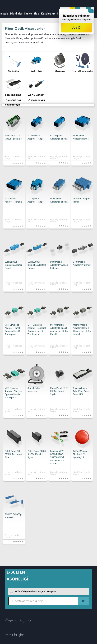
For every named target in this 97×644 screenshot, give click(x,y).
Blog (36, 14)
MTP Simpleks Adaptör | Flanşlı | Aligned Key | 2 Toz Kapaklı (59, 330)
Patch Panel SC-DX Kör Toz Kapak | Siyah (14, 454)
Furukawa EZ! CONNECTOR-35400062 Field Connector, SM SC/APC (58, 457)
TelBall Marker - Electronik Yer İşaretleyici (81, 454)
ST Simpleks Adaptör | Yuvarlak (82, 263)
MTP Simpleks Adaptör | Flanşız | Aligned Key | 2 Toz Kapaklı (82, 330)
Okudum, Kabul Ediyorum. (34, 592)
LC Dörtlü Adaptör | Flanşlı (82, 200)
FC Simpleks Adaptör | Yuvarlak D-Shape (59, 265)
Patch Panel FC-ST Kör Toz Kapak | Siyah (59, 391)
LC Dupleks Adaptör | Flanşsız (59, 200)
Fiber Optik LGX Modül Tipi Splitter (13, 137)
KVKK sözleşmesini (24, 592)
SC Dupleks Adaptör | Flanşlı (81, 137)
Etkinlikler (16, 14)
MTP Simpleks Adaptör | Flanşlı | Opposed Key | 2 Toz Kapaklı (13, 330)
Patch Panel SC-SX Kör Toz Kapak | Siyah (37, 454)
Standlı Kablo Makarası (34, 390)
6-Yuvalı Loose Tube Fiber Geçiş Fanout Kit (81, 391)
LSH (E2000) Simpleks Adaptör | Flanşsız (37, 265)
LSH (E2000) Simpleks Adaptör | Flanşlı (14, 265)
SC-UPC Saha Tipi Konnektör (13, 516)
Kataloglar (48, 14)
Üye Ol (76, 28)
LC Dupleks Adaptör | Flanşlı (35, 200)
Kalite (28, 14)
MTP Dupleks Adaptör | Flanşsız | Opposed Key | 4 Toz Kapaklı (14, 393)
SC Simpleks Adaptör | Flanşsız (59, 137)
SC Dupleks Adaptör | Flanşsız (13, 200)
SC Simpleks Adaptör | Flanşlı (35, 137)
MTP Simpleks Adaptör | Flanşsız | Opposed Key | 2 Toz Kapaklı (37, 330)
